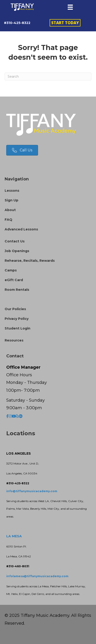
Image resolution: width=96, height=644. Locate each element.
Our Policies (15, 309)
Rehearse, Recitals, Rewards (30, 261)
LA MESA (14, 536)
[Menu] (70, 7)
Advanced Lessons (21, 229)
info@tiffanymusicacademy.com (32, 491)
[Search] (48, 76)
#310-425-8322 (17, 23)
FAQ (8, 220)
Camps (11, 270)
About (10, 210)
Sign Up (11, 200)
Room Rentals (17, 290)
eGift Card (14, 280)
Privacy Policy (17, 319)
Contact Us (15, 241)
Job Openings (17, 251)
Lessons (12, 191)
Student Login (18, 328)
